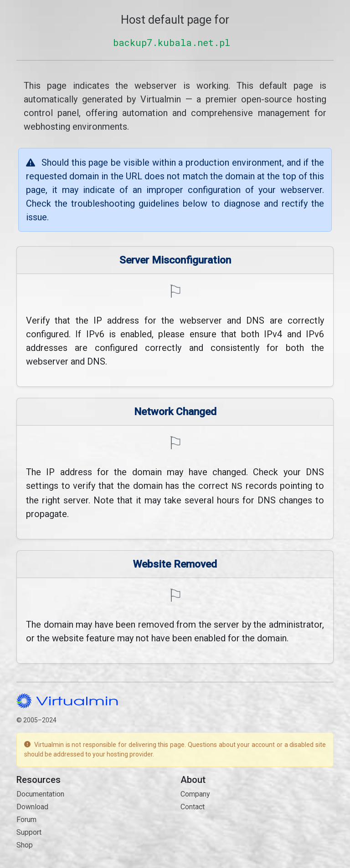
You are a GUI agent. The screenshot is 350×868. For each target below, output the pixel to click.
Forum (26, 819)
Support (29, 831)
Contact (193, 806)
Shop (25, 844)
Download (32, 806)
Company (195, 793)
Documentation (40, 793)
